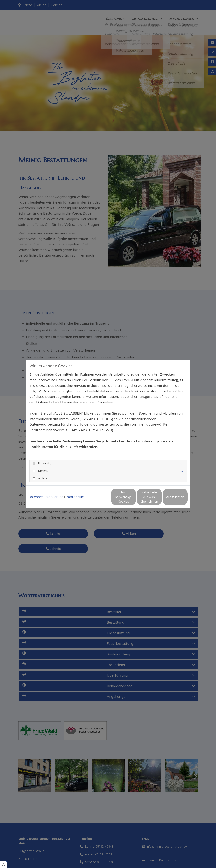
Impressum (75, 491)
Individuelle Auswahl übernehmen (133, 500)
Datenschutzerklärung (46, 491)
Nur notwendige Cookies (96, 500)
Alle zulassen (170, 500)
